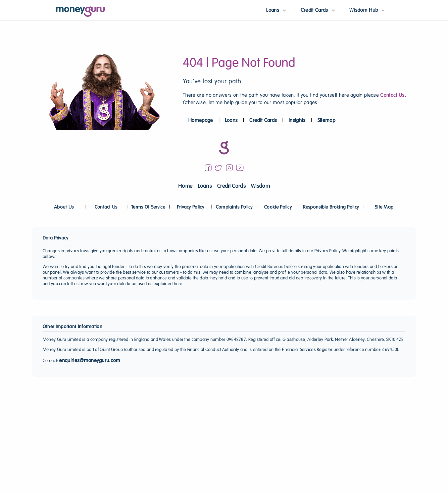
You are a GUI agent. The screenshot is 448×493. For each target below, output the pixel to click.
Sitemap (326, 121)
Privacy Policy (190, 207)
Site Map (384, 207)
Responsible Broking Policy (331, 207)
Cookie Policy (278, 207)
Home (185, 187)
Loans (231, 121)
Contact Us (106, 207)
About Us (64, 207)
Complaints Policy (234, 207)
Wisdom (260, 187)
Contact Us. (393, 95)
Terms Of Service (148, 207)
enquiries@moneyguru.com (90, 361)
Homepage (201, 121)
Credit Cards (263, 121)
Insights (297, 121)
